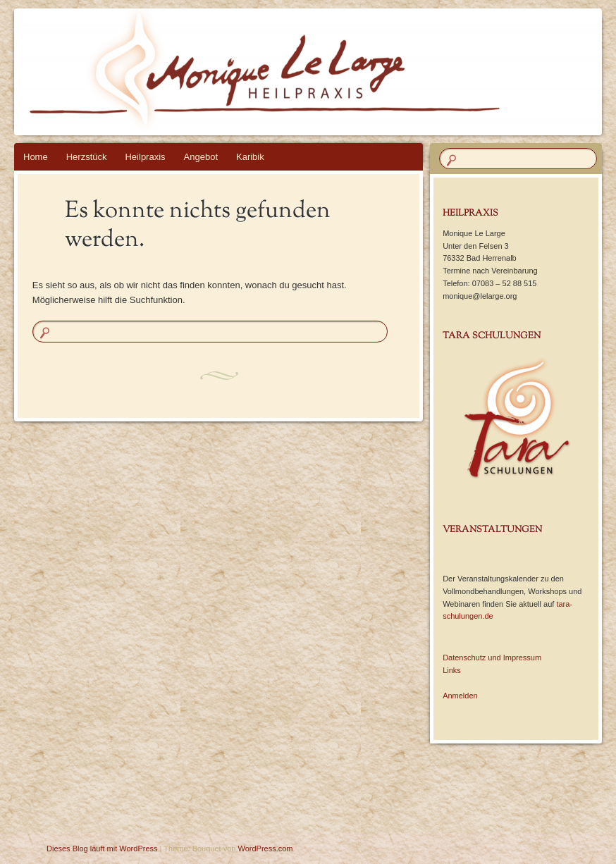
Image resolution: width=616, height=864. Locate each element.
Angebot (201, 157)
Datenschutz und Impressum (492, 658)
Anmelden (460, 696)
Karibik (250, 157)
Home (36, 157)
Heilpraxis (145, 157)
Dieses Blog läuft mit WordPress (102, 848)
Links (452, 670)
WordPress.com (266, 848)
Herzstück (87, 157)
